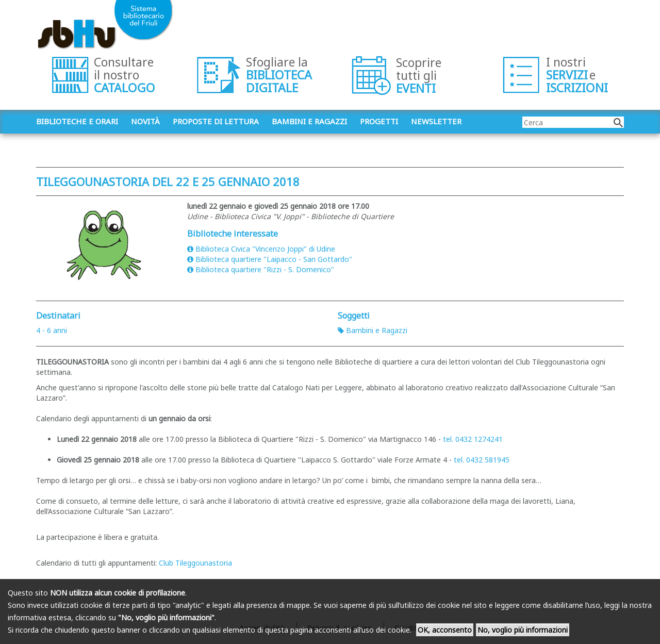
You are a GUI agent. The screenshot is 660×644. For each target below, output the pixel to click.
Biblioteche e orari (77, 121)
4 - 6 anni (52, 330)
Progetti (379, 121)
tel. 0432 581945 (482, 460)
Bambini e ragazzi (309, 121)
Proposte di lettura (216, 121)
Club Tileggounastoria (195, 563)
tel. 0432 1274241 (473, 439)
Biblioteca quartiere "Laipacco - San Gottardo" (270, 259)
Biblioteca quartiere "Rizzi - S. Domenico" (261, 269)
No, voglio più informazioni (523, 630)
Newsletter (436, 121)
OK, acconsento (445, 630)
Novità (145, 121)
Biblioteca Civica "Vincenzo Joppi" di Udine (261, 249)
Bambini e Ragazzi (373, 330)
